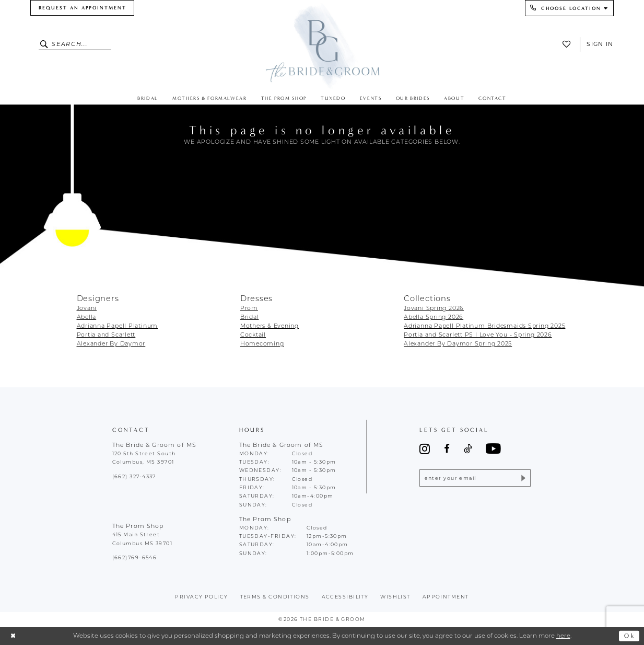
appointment (446, 597)
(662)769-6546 (135, 558)
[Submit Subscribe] (523, 478)
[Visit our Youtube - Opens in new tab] (493, 449)
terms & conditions (275, 597)
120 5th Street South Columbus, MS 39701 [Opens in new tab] (144, 458)
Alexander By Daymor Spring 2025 (458, 344)
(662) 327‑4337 (134, 477)
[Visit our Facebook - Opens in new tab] (447, 449)
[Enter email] (475, 478)
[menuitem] (82, 8)
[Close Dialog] (13, 636)
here (563, 636)
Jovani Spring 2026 (434, 309)
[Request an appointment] (82, 8)
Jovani (87, 309)
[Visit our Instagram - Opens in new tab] (425, 449)
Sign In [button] (600, 44)
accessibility (345, 597)
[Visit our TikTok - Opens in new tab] (468, 449)
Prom (249, 309)
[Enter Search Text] (75, 44)
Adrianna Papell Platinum (118, 326)
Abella (87, 318)
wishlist (395, 597)
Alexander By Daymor (111, 344)
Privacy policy (201, 597)
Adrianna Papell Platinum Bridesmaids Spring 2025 (484, 326)
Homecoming (262, 344)
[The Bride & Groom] (322, 45)
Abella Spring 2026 (434, 318)
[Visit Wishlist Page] (569, 44)
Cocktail (253, 335)
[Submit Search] (45, 44)
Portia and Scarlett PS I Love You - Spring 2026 (478, 335)
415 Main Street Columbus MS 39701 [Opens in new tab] (143, 539)
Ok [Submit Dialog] (630, 636)
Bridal (250, 318)
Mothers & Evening (270, 326)
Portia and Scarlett (106, 335)
